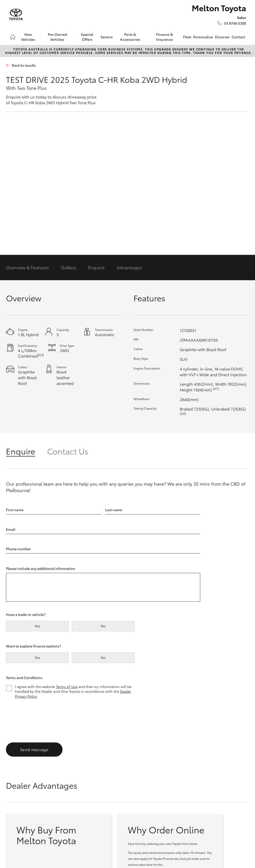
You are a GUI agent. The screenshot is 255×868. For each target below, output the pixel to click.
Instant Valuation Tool (147, 790)
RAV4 (55, 778)
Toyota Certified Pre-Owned (146, 807)
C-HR (55, 773)
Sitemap (96, 843)
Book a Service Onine (185, 763)
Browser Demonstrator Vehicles (144, 777)
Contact (238, 37)
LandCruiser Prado (66, 809)
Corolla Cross (62, 767)
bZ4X (55, 785)
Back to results (24, 65)
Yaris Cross (59, 760)
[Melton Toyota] (16, 15)
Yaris (13, 760)
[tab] (27, 451)
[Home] (13, 37)
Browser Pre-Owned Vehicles (146, 763)
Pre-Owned (143, 750)
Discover (222, 37)
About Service (185, 772)
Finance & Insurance (164, 37)
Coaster (98, 785)
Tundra (97, 778)
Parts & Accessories (130, 37)
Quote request (145, 799)
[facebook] (217, 782)
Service (107, 37)
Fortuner (57, 797)
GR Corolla (18, 797)
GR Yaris (16, 803)
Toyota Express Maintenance (186, 780)
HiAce (96, 773)
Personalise (203, 37)
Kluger (56, 803)
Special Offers (87, 37)
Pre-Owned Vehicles (57, 37)
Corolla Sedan (21, 773)
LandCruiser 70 (104, 767)
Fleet (187, 37)
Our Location (225, 760)
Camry (14, 778)
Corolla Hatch (21, 767)
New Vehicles (28, 37)
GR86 (14, 785)
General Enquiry (228, 767)
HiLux (96, 760)
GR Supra (17, 791)
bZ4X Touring (61, 791)
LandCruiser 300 (64, 815)
